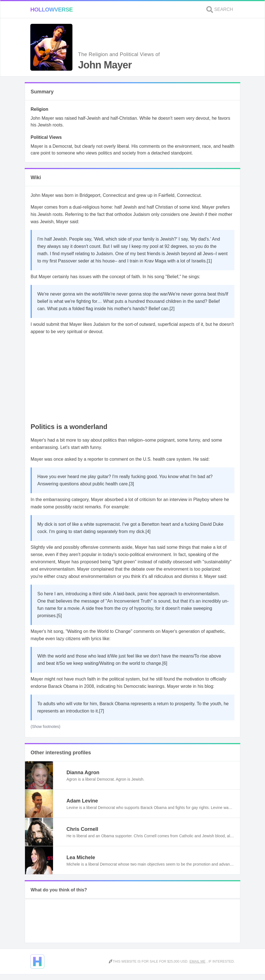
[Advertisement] (132, 379)
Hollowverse (52, 10)
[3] (131, 484)
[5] (59, 616)
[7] (102, 711)
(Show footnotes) (45, 727)
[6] (165, 663)
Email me (197, 961)
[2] (172, 309)
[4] (148, 531)
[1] (209, 261)
